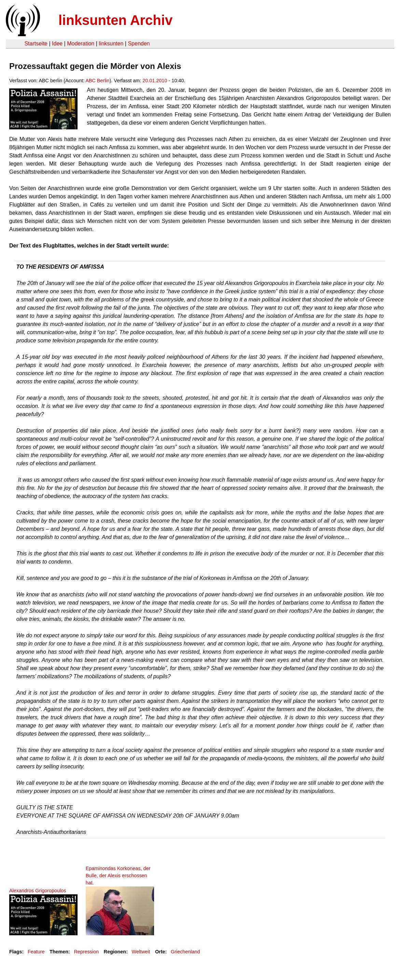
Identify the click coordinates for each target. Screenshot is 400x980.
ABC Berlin (97, 81)
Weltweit (141, 952)
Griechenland (185, 952)
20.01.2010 (155, 81)
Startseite (36, 44)
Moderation (81, 44)
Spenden (139, 44)
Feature (36, 952)
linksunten (111, 44)
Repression (86, 952)
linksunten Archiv (115, 20)
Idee (57, 44)
